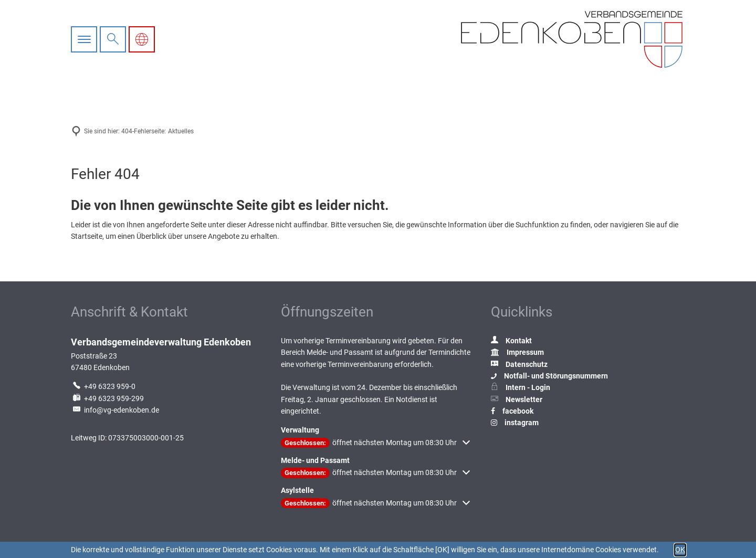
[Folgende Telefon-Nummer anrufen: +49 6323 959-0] (103, 386)
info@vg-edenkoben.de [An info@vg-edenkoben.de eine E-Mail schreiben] (115, 410)
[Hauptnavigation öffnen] (85, 39)
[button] (375, 443)
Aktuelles (181, 131)
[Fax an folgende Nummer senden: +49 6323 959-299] (107, 398)
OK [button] (680, 550)
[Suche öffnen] (113, 39)
